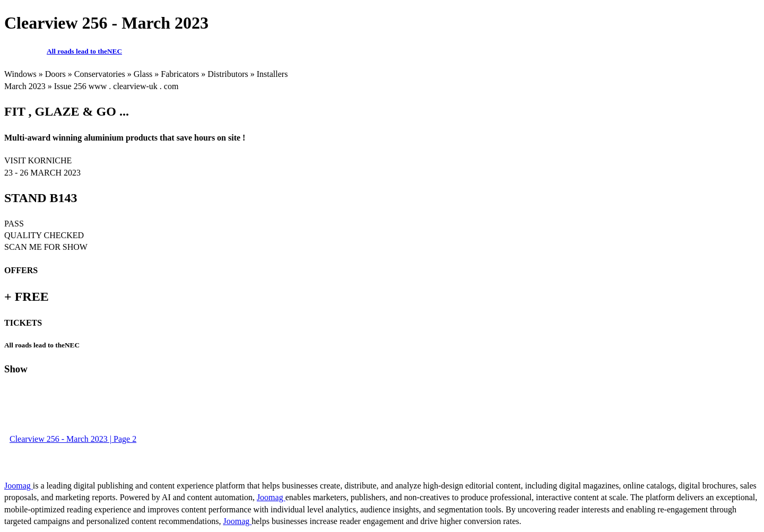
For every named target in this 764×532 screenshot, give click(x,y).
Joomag (19, 486)
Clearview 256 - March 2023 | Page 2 (73, 439)
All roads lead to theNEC (84, 51)
